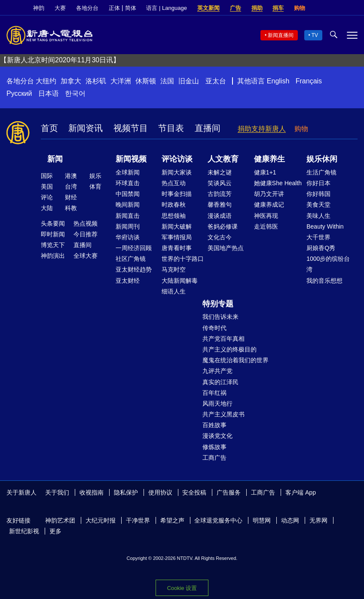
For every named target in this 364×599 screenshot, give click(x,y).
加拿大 (71, 81)
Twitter (339, 8)
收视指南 (92, 492)
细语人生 (174, 291)
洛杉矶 (96, 81)
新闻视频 (131, 159)
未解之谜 (220, 172)
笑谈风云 (220, 183)
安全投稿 (194, 492)
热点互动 (174, 183)
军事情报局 (177, 237)
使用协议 (160, 492)
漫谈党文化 (217, 436)
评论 (47, 197)
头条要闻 (53, 223)
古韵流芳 (220, 194)
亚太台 (216, 81)
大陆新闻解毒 (180, 281)
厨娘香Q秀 (321, 248)
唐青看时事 (177, 248)
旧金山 (189, 81)
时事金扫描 (177, 194)
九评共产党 (217, 371)
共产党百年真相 (223, 339)
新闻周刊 (128, 226)
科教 (71, 208)
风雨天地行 (217, 403)
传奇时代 (214, 328)
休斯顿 (146, 81)
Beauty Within (325, 226)
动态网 (290, 520)
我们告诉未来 (220, 317)
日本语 (49, 93)
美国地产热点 (226, 248)
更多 (55, 531)
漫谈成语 (220, 216)
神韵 (39, 8)
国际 (47, 176)
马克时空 (174, 269)
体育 (95, 186)
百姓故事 (214, 425)
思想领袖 (174, 216)
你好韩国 (318, 194)
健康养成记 (269, 205)
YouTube (353, 8)
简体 (131, 8)
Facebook (324, 8)
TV (315, 35)
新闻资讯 (86, 128)
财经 (71, 197)
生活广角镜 (321, 172)
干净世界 (138, 520)
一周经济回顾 (134, 248)
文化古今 (220, 237)
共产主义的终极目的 (229, 349)
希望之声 (172, 520)
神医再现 (266, 216)
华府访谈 (128, 237)
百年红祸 (214, 393)
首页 (49, 128)
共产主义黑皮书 (223, 414)
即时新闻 (53, 234)
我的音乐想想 (324, 281)
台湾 (71, 186)
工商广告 (214, 458)
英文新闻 (208, 8)
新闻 (55, 159)
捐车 (278, 8)
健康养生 (269, 159)
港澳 (71, 176)
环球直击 (128, 183)
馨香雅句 (220, 205)
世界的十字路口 (183, 259)
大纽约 (46, 81)
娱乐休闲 (322, 159)
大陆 (47, 208)
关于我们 (57, 492)
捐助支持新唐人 (262, 129)
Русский (19, 93)
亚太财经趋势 (134, 269)
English (278, 81)
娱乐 (95, 176)
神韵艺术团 (60, 520)
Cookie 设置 (182, 588)
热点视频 (86, 223)
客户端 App (301, 492)
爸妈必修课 (223, 226)
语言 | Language (166, 8)
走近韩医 (266, 226)
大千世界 (318, 237)
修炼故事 (214, 447)
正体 (114, 8)
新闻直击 (128, 216)
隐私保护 (126, 492)
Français (309, 81)
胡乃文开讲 (269, 194)
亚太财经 (128, 281)
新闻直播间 (281, 35)
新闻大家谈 (177, 172)
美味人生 (318, 216)
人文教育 (223, 159)
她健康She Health (278, 183)
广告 (236, 8)
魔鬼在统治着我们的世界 (236, 360)
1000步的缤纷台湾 (328, 264)
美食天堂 (318, 205)
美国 (47, 186)
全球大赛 (86, 256)
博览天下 (53, 245)
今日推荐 (86, 234)
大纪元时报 (101, 520)
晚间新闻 (128, 205)
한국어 (75, 93)
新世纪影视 (24, 531)
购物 (300, 8)
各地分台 (87, 8)
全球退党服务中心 (218, 520)
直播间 (208, 128)
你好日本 (318, 183)
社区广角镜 (131, 259)
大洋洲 (121, 81)
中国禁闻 (128, 194)
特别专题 (218, 304)
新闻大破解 (177, 226)
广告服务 (229, 492)
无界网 (318, 520)
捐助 (257, 8)
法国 (167, 81)
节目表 (171, 128)
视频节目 (131, 128)
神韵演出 (53, 256)
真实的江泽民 (220, 382)
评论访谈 (177, 159)
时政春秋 (174, 205)
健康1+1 (265, 172)
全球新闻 (128, 172)
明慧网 (262, 520)
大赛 (60, 8)
